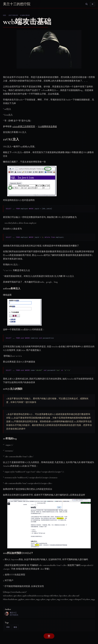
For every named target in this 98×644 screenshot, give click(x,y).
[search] (87, 4)
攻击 (15, 627)
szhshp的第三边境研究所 (24, 126)
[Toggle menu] (92, 4)
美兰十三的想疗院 (17, 4)
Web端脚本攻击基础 (47, 126)
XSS (4, 15)
